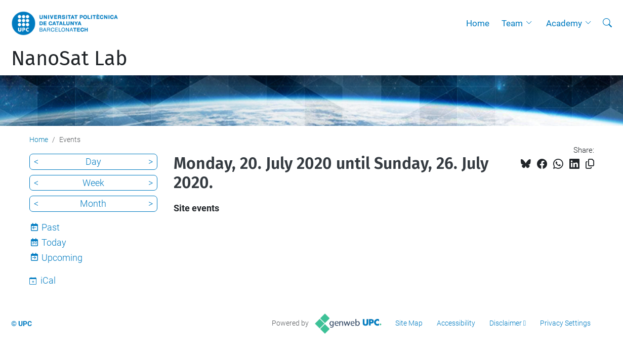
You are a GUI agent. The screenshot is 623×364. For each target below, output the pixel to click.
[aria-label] (607, 23)
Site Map (409, 323)
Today (54, 242)
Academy (564, 23)
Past (51, 227)
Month (93, 203)
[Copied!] (590, 164)
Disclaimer (506, 323)
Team (512, 23)
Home (478, 23)
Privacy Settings (565, 323)
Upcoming (62, 258)
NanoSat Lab (69, 59)
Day (93, 162)
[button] (531, 23)
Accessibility (456, 323)
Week (93, 183)
